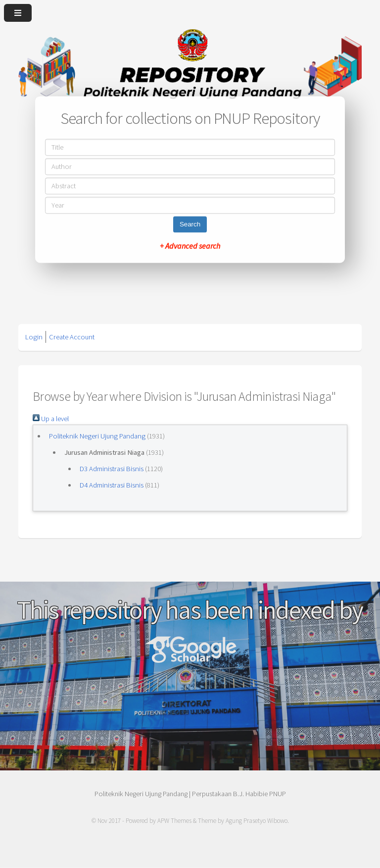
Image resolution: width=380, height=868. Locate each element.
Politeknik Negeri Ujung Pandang (97, 436)
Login (34, 337)
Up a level (51, 419)
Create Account (72, 337)
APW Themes (174, 821)
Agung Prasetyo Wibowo (257, 821)
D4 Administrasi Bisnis (112, 485)
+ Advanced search (190, 246)
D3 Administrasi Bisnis (112, 469)
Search (190, 225)
